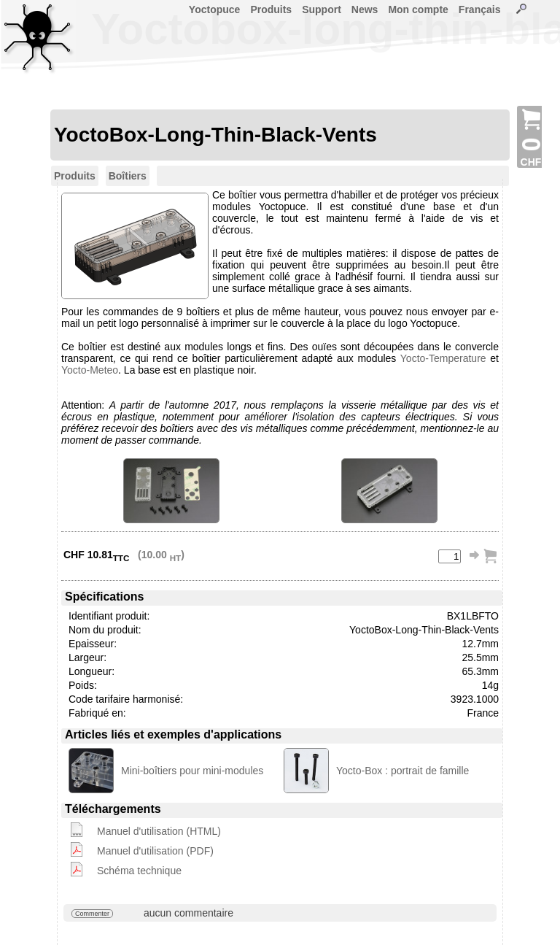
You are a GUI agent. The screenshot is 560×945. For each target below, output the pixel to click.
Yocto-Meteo (90, 370)
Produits (271, 9)
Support (322, 9)
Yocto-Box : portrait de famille (402, 771)
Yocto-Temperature (443, 358)
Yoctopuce (215, 9)
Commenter (92, 914)
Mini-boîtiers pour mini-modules (192, 771)
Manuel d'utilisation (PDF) (155, 851)
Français (480, 9)
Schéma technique (139, 871)
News (365, 9)
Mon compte (418, 9)
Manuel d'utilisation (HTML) (159, 831)
